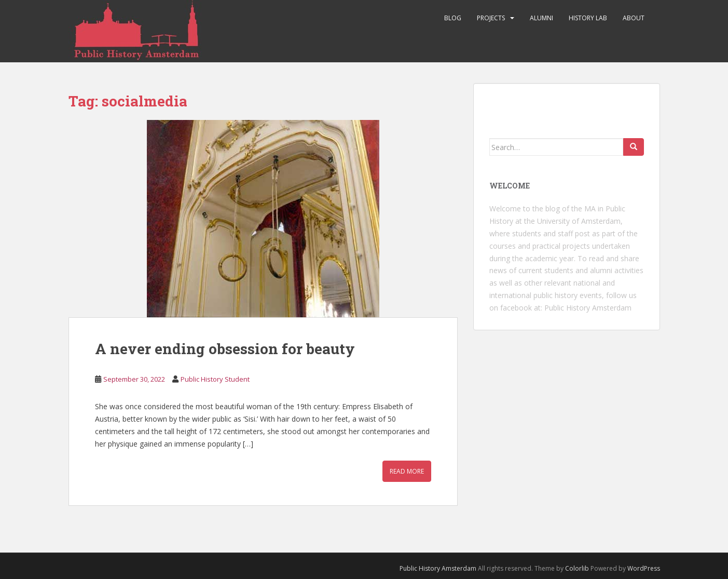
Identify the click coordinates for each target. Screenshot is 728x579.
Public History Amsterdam (588, 308)
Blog (453, 18)
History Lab (588, 18)
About (634, 18)
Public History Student (215, 379)
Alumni (541, 18)
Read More (407, 471)
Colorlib (577, 568)
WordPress (644, 568)
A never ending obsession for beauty (225, 349)
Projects (491, 18)
